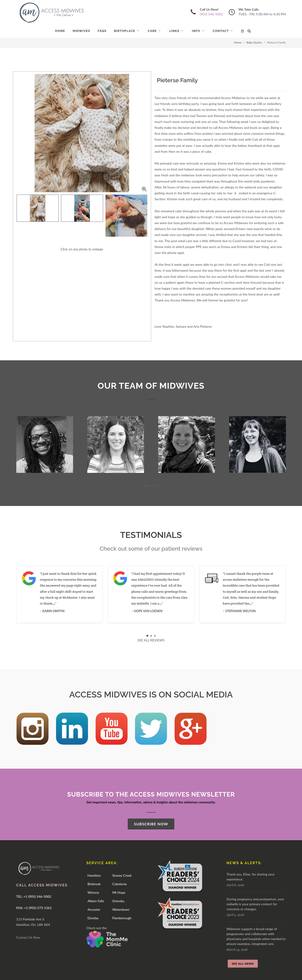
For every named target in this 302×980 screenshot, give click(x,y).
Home (238, 42)
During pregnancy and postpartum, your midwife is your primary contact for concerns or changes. (255, 904)
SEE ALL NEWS (243, 964)
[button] (145, 486)
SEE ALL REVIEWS (151, 640)
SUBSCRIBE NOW (151, 824)
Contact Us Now (28, 937)
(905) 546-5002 (211, 14)
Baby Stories (254, 42)
